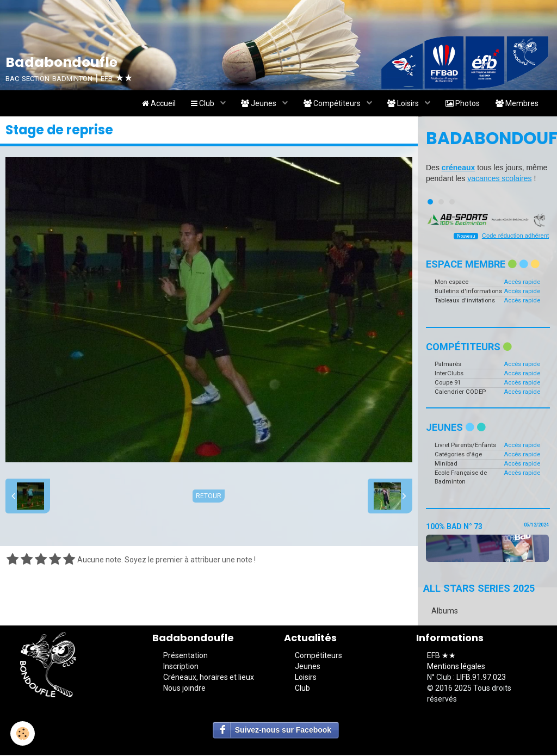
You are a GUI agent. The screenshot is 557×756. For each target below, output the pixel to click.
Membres (516, 104)
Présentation (185, 656)
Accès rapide (522, 283)
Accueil (153, 104)
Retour (209, 497)
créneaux (458, 169)
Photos (462, 104)
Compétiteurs (330, 104)
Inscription (181, 667)
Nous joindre (184, 689)
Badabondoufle (487, 139)
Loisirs (402, 104)
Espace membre (483, 265)
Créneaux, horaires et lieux (209, 678)
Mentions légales (456, 667)
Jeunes (256, 104)
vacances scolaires (499, 179)
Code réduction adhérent (515, 237)
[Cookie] (23, 733)
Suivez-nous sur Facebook (283, 731)
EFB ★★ (441, 656)
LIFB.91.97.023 (481, 678)
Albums (445, 612)
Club (199, 104)
